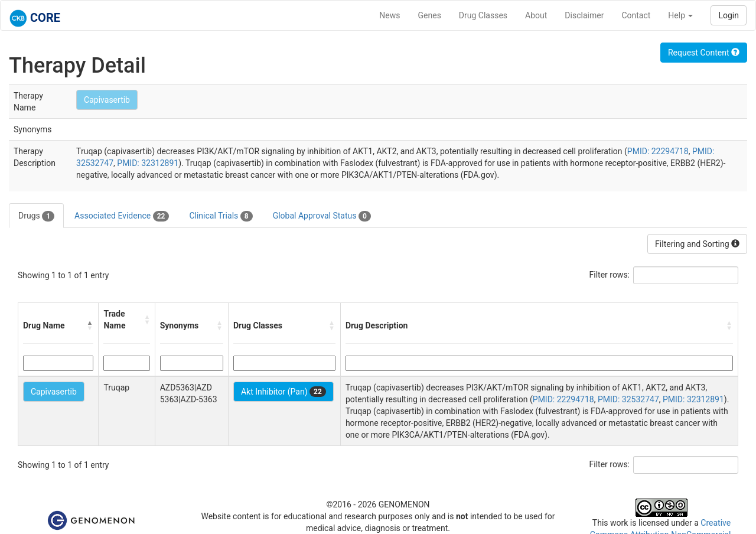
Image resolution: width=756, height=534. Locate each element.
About (536, 15)
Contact (636, 15)
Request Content (704, 53)
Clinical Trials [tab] (221, 216)
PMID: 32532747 (628, 399)
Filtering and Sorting (697, 244)
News (390, 15)
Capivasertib (107, 100)
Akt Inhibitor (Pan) (283, 392)
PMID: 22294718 (658, 151)
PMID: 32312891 (148, 163)
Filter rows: (610, 275)
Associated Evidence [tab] (122, 216)
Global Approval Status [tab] (322, 216)
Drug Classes (483, 15)
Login (729, 15)
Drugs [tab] (36, 216)
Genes (430, 15)
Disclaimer (584, 15)
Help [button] (680, 15)
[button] (90, 325)
